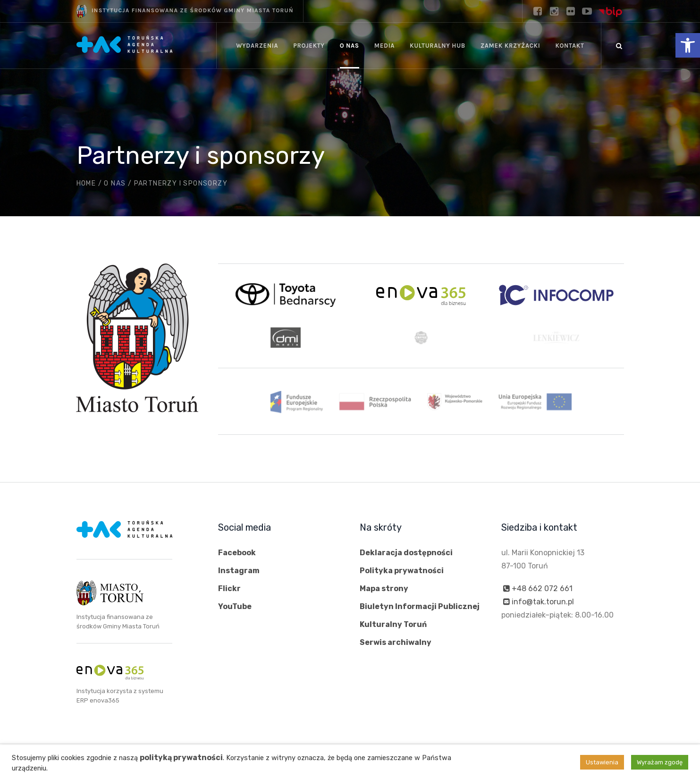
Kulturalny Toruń (393, 624)
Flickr (229, 588)
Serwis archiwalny (396, 642)
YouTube (235, 606)
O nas (115, 183)
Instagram (239, 571)
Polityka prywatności (402, 571)
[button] (688, 45)
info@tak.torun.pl (543, 602)
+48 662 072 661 (542, 588)
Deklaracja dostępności (406, 553)
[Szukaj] (619, 46)
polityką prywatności (181, 758)
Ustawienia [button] (602, 762)
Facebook (237, 553)
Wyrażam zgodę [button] (660, 762)
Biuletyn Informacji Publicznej (420, 606)
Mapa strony (384, 588)
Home (86, 183)
